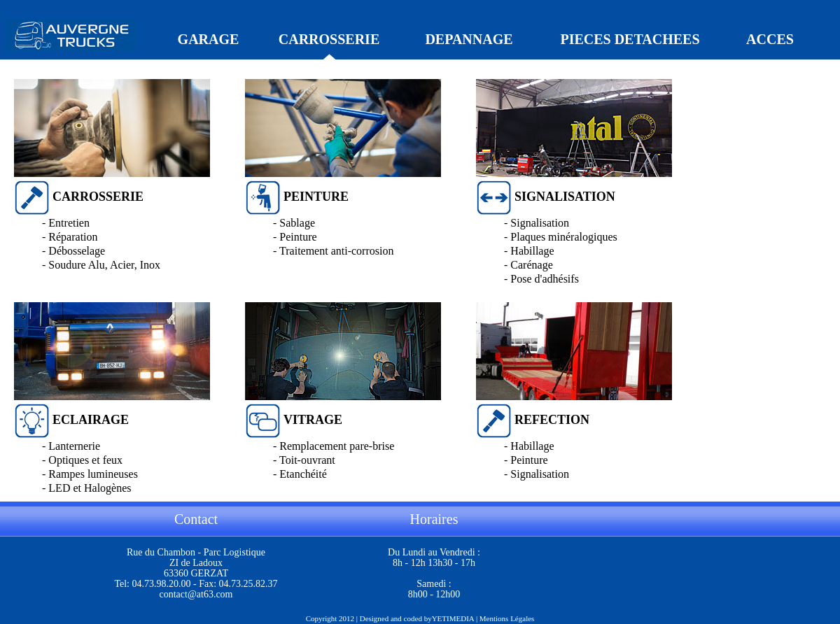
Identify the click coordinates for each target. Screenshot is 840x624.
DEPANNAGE (469, 39)
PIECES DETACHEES (630, 39)
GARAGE (209, 39)
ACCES (770, 39)
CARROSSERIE (329, 39)
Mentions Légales (507, 618)
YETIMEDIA (453, 618)
